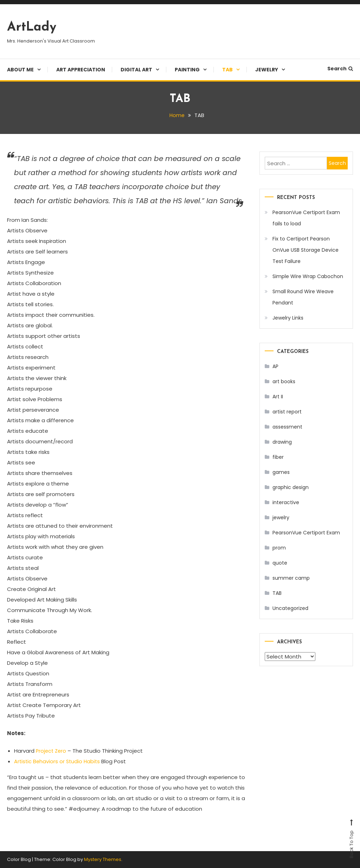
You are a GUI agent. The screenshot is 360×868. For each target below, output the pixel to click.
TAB (227, 70)
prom (279, 548)
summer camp (291, 578)
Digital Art (136, 70)
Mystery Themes (103, 859)
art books (284, 381)
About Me (20, 70)
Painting (187, 70)
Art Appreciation (81, 70)
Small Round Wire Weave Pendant (303, 297)
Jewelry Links (288, 318)
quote (280, 563)
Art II (278, 397)
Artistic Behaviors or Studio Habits (58, 761)
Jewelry (267, 70)
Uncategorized (290, 608)
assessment (287, 427)
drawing (282, 442)
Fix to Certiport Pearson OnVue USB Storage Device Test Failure (306, 250)
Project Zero (53, 751)
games (281, 472)
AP (275, 366)
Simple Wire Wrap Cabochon (308, 276)
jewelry (281, 517)
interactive (286, 502)
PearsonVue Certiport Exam (306, 533)
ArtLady (32, 27)
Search (340, 69)
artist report (287, 412)
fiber (278, 457)
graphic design (291, 487)
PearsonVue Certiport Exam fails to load (306, 218)
